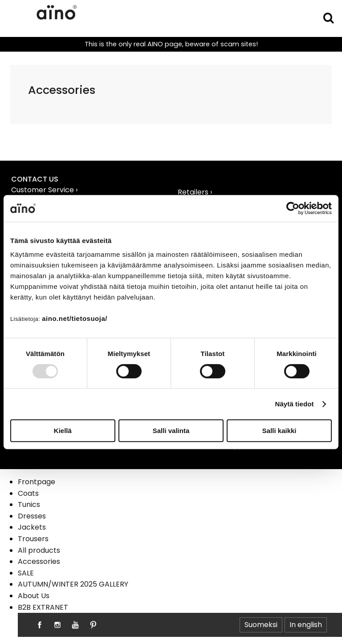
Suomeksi (261, 625)
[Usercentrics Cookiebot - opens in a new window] (293, 208)
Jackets (32, 527)
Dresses (32, 516)
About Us (34, 596)
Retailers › (195, 192)
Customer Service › (44, 190)
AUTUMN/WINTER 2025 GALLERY (73, 584)
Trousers (33, 539)
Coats (28, 493)
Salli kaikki (279, 431)
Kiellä (63, 431)
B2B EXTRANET (43, 607)
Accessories (39, 561)
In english (306, 625)
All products (39, 550)
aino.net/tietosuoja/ (75, 318)
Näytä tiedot (295, 404)
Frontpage (37, 482)
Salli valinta (171, 431)
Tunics (29, 504)
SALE (26, 573)
